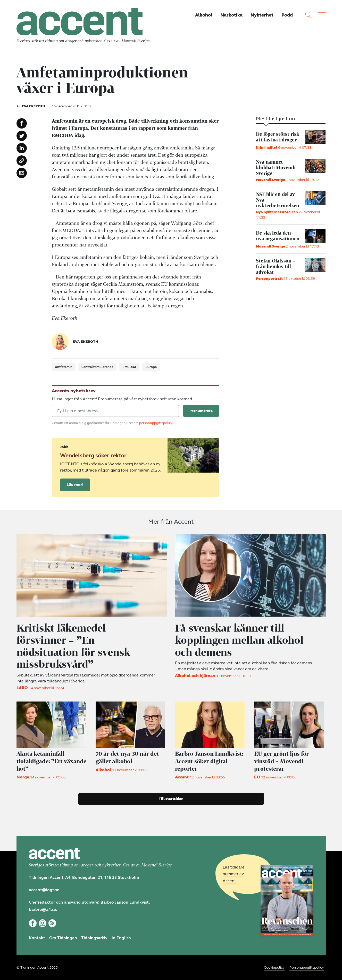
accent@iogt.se (44, 889)
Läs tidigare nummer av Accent (234, 873)
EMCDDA (129, 368)
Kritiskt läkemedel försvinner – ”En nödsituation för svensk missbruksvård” (75, 646)
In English (121, 937)
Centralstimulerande (97, 368)
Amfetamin (64, 368)
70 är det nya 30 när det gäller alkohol (128, 757)
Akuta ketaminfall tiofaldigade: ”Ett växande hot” (52, 760)
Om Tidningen (63, 937)
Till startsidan (171, 798)
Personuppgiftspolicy (307, 967)
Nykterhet (262, 15)
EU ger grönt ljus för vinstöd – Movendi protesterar (282, 760)
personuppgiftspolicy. (156, 424)
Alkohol (203, 15)
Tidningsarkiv (94, 937)
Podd (287, 15)
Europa (151, 368)
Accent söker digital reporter (210, 760)
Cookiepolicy (274, 967)
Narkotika (231, 15)
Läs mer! (75, 485)
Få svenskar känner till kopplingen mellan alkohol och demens (241, 640)
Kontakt (37, 937)
